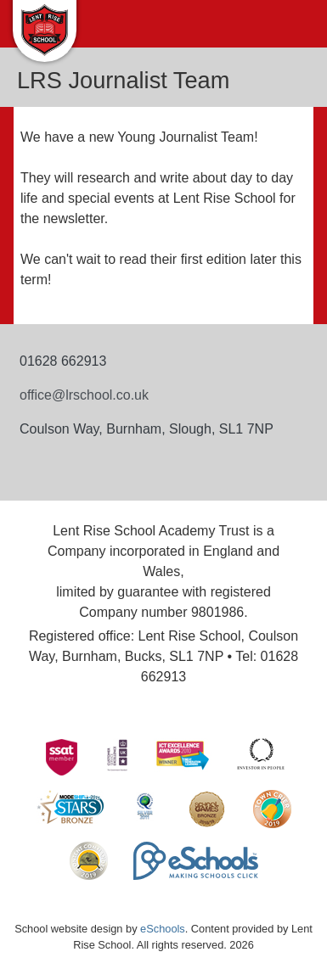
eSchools (163, 929)
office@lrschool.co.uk (84, 395)
